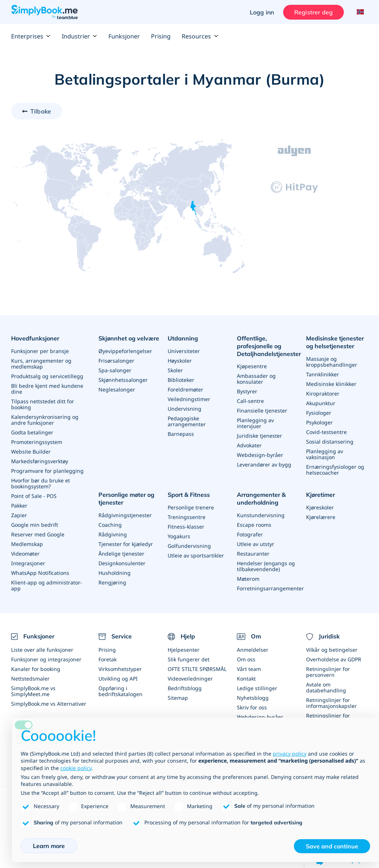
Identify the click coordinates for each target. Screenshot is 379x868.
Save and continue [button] (332, 846)
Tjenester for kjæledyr (126, 544)
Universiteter (184, 351)
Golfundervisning (189, 546)
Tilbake (41, 111)
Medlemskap (27, 544)
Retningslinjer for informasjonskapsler (331, 703)
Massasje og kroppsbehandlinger (332, 362)
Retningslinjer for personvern (328, 672)
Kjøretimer (321, 495)
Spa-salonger (115, 370)
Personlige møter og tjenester (126, 499)
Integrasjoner (28, 563)
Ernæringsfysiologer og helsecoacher (335, 470)
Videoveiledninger (190, 679)
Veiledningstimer (189, 399)
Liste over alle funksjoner (42, 650)
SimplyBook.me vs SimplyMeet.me (33, 691)
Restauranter (253, 553)
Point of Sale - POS (34, 496)
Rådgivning (113, 534)
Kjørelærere (321, 517)
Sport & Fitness (189, 495)
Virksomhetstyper (120, 669)
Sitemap (178, 698)
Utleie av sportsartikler (196, 555)
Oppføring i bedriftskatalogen (120, 691)
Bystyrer (247, 391)
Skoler (175, 370)
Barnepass (181, 434)
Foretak (108, 659)
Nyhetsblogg (253, 698)
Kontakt (246, 679)
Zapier (19, 515)
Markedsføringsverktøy (40, 461)
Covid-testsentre (326, 432)
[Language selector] (360, 12)
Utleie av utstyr (256, 544)
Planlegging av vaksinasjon (325, 454)
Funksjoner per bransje (40, 351)
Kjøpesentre (252, 366)
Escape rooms (254, 524)
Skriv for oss (252, 707)
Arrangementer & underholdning (261, 499)
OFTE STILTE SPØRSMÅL (197, 669)
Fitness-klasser (186, 527)
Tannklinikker (323, 374)
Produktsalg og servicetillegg (47, 376)
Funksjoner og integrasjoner (46, 659)
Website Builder (31, 452)
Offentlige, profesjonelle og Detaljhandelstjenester (269, 346)
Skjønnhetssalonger (123, 380)
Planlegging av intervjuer (255, 423)
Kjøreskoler (320, 507)
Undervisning (185, 409)
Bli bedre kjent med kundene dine (47, 389)
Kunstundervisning (261, 515)
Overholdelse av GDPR (334, 659)
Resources (200, 36)
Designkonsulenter (122, 563)
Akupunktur (321, 403)
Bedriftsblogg (185, 688)
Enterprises (31, 36)
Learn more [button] (49, 846)
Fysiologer (319, 413)
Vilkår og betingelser (332, 650)
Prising (161, 36)
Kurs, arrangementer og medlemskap (41, 364)
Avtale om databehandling (326, 687)
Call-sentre (250, 401)
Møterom (248, 578)
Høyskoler (180, 361)
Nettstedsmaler (30, 679)
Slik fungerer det (189, 659)
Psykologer (319, 422)
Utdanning (183, 338)
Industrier (80, 36)
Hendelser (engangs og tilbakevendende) (266, 566)
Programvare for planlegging (47, 471)
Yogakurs (179, 536)
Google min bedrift (35, 525)
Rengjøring (112, 582)
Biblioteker (181, 380)
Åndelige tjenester (121, 553)
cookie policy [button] (76, 768)
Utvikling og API (118, 679)
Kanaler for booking (36, 669)
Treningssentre (187, 517)
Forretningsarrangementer (270, 588)
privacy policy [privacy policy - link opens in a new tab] (290, 754)
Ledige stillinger (257, 688)
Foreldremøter (185, 389)
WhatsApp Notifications (40, 573)
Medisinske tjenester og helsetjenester (335, 342)
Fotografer (250, 534)
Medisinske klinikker (331, 384)
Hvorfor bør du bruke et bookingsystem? (41, 483)
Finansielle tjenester (262, 411)
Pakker (19, 506)
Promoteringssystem (37, 442)
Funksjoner (124, 36)
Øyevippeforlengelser (125, 351)
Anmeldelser (253, 650)
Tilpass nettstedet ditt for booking (43, 404)
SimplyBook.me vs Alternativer (49, 704)
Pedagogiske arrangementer (187, 421)
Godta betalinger (32, 432)
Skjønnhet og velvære (129, 338)
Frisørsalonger (116, 361)
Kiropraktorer (323, 394)
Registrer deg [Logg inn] (313, 12)
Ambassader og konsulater (256, 379)
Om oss (246, 659)
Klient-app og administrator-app (47, 585)
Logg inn (262, 12)
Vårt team (249, 669)
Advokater (249, 445)
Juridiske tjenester (259, 436)
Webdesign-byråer (260, 455)
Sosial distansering (330, 442)
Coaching (110, 524)
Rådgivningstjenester (125, 515)
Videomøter (25, 554)
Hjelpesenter (184, 650)
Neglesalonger (117, 389)
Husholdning (115, 572)
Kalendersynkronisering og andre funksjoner (45, 420)
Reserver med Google (38, 534)
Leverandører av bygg (264, 464)
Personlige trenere (191, 507)
